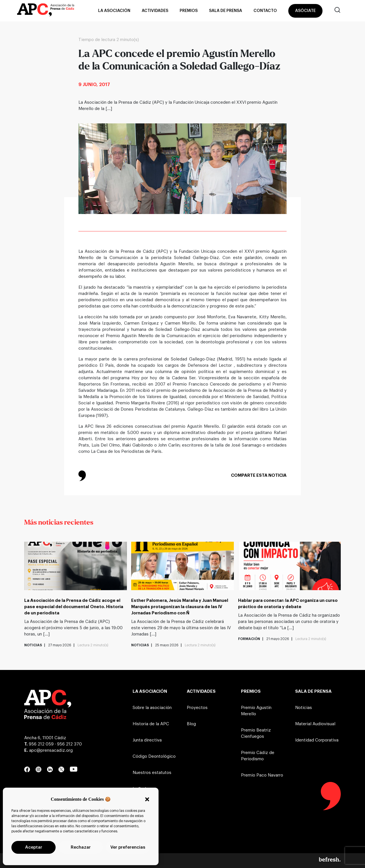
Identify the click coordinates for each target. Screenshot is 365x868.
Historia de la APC (151, 724)
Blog (191, 724)
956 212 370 (69, 744)
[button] (147, 799)
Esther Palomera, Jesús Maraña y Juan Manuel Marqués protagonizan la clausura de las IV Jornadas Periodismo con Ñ (180, 607)
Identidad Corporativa (317, 740)
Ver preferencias (128, 847)
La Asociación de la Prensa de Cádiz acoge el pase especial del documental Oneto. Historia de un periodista (74, 607)
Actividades (155, 11)
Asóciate (305, 11)
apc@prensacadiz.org (51, 750)
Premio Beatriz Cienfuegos (256, 733)
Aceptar (34, 847)
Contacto (265, 11)
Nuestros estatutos (152, 773)
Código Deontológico (154, 756)
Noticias (304, 708)
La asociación (114, 11)
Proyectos (197, 708)
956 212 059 (41, 744)
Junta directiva (147, 740)
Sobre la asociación (152, 708)
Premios (189, 11)
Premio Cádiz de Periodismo (258, 756)
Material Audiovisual (315, 724)
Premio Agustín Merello (256, 711)
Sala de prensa (226, 11)
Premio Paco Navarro (262, 775)
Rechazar (81, 847)
